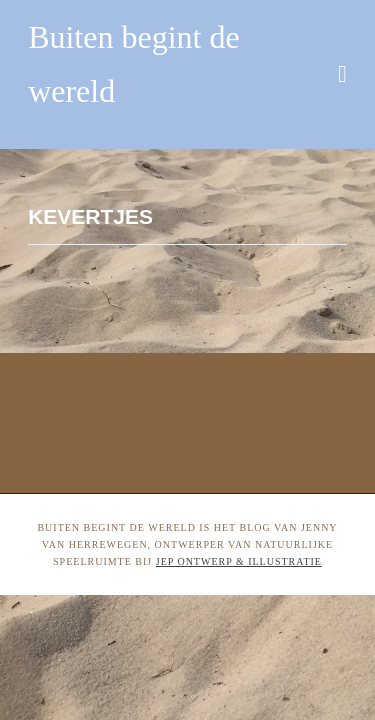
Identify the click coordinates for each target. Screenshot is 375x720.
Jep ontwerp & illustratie (239, 561)
